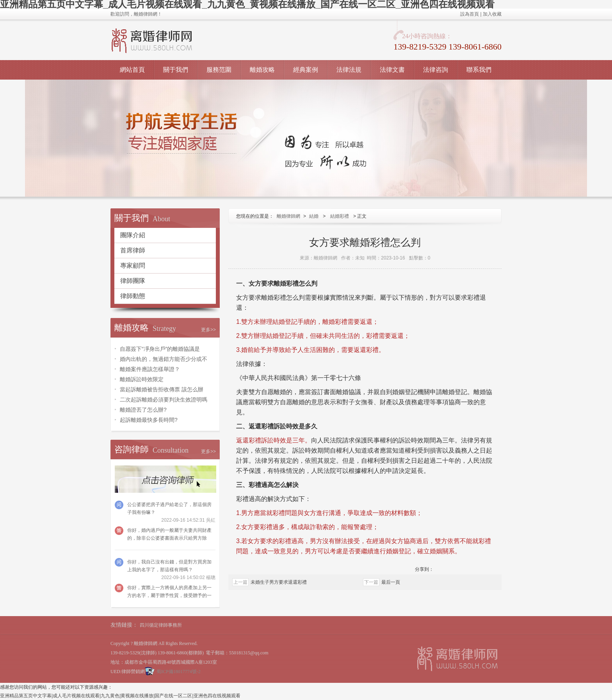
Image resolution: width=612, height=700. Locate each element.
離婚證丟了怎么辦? (143, 410)
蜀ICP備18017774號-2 (179, 672)
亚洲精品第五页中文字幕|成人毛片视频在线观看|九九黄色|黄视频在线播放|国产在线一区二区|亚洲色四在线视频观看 (120, 696)
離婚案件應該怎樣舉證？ (150, 369)
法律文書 (392, 70)
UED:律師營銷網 (128, 672)
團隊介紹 (133, 235)
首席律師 (133, 250)
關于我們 (176, 70)
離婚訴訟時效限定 (142, 379)
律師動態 (133, 296)
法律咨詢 (436, 70)
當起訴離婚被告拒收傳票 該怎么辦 (162, 389)
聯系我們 (479, 70)
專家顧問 (133, 266)
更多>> (208, 330)
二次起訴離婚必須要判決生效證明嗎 (164, 400)
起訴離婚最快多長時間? (149, 420)
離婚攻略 (262, 70)
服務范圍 (219, 70)
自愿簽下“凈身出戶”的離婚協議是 (160, 349)
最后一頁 (391, 582)
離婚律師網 (288, 216)
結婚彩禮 (340, 216)
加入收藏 (492, 14)
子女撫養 (361, 402)
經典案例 (306, 70)
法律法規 (349, 70)
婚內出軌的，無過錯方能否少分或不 (164, 359)
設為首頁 (470, 14)
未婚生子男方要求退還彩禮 (279, 582)
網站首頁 (132, 70)
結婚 (314, 216)
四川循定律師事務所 (161, 625)
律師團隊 (133, 281)
